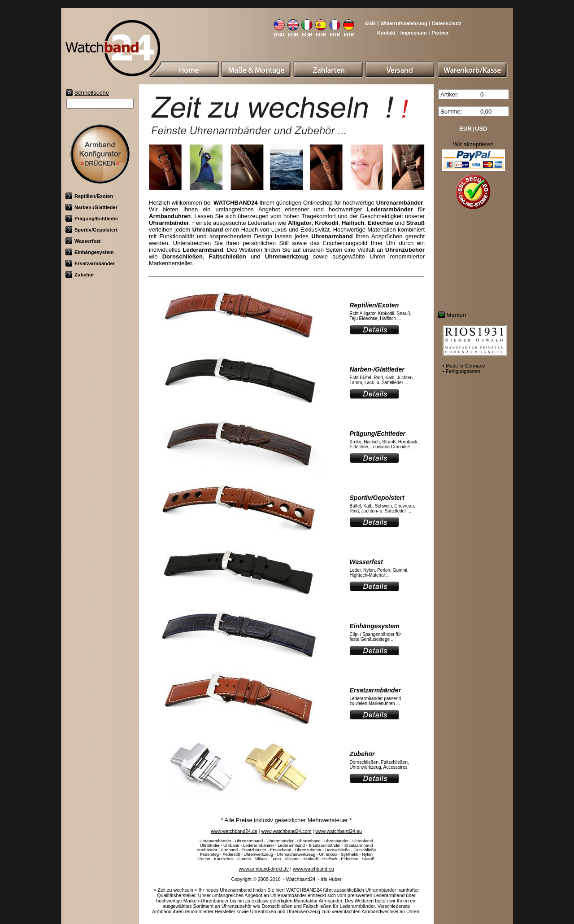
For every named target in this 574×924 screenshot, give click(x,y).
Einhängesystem (89, 252)
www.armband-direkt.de (264, 869)
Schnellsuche (92, 93)
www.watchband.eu (313, 869)
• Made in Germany (464, 366)
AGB (370, 23)
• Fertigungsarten (461, 371)
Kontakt (386, 33)
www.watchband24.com (287, 831)
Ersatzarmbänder (90, 263)
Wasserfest (83, 241)
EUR (465, 129)
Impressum (414, 33)
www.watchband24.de (234, 831)
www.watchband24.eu (339, 831)
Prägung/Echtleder (92, 219)
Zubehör (80, 275)
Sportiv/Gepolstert (91, 230)
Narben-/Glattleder (91, 207)
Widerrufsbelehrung (404, 23)
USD (481, 129)
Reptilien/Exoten (89, 196)
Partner (440, 33)
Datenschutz (446, 23)
